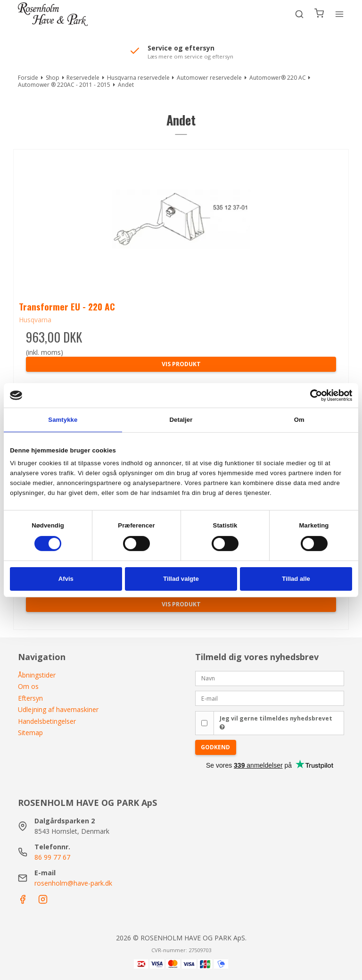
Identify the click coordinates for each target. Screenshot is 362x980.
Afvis (66, 579)
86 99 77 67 (52, 857)
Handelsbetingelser (47, 721)
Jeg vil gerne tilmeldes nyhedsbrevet (276, 722)
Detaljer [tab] (181, 420)
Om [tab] (299, 420)
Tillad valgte (181, 579)
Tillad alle (296, 579)
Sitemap (30, 733)
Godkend (215, 747)
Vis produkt (181, 364)
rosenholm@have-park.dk (73, 883)
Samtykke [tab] (63, 420)
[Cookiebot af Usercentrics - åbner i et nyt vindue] (311, 395)
